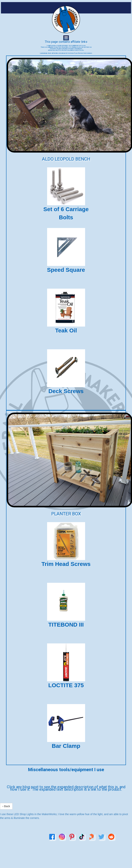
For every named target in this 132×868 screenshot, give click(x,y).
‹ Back (6, 806)
